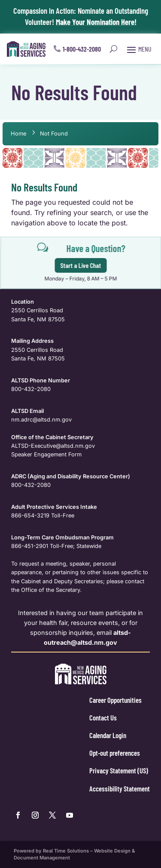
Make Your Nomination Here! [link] (96, 22)
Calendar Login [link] (108, 735)
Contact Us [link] (103, 717)
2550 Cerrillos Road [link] (37, 310)
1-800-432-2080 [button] (82, 49)
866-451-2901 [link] (30, 546)
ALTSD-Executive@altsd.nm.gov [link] (53, 446)
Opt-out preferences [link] (115, 753)
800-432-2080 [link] (31, 389)
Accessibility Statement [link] (120, 788)
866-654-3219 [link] (30, 516)
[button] (138, 49)
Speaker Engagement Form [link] (46, 454)
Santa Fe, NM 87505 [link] (38, 319)
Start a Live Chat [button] (82, 265)
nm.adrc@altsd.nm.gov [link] (41, 420)
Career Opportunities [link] (115, 700)
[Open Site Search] (114, 49)
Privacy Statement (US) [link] (119, 770)
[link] (26, 49)
